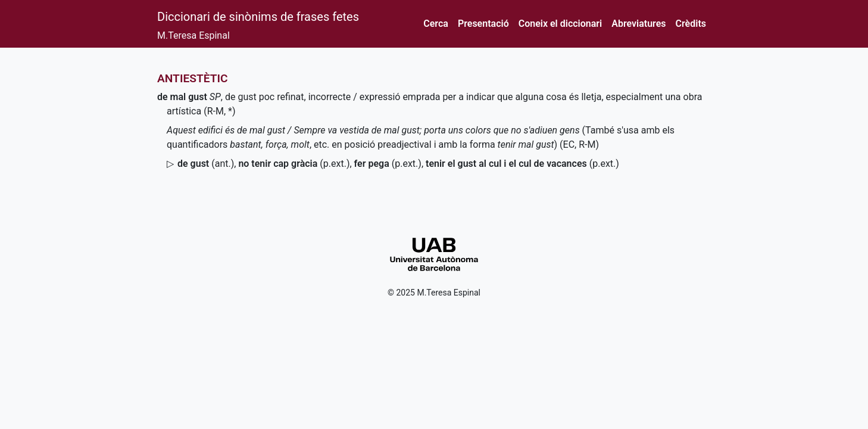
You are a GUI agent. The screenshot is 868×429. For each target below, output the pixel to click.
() (206, 164)
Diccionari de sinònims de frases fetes (258, 17)
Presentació (483, 24)
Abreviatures (638, 24)
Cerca (436, 24)
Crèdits (691, 24)
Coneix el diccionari (561, 24)
